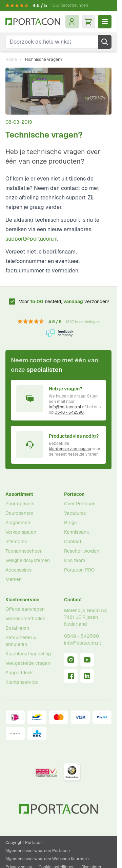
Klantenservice (22, 600)
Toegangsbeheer (24, 551)
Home (11, 59)
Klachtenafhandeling (28, 654)
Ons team (75, 560)
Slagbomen (18, 523)
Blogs (70, 523)
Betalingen (17, 628)
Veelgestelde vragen (28, 663)
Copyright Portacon (24, 843)
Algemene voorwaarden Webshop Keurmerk (48, 859)
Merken (14, 579)
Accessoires (18, 570)
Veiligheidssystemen (28, 560)
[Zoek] (105, 42)
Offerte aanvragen (25, 609)
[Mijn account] (72, 22)
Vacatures (75, 513)
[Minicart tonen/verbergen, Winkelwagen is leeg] (88, 22)
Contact (73, 541)
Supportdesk (19, 673)
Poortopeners (20, 504)
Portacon (74, 494)
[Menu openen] (105, 22)
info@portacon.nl (65, 407)
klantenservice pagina (70, 449)
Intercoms (16, 541)
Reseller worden (82, 551)
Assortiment (19, 494)
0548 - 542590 (69, 412)
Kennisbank (77, 532)
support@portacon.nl (32, 239)
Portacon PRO (79, 570)
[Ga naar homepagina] (33, 22)
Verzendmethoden (25, 619)
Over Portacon (80, 504)
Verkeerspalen (21, 532)
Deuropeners (19, 513)
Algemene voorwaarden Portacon (38, 851)
